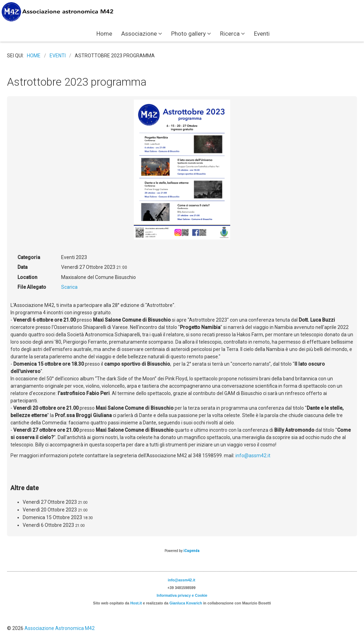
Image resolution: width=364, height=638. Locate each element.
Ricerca (230, 34)
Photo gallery (188, 34)
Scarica (69, 287)
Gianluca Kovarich (186, 603)
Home (104, 34)
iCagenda (191, 551)
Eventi (262, 34)
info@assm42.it (253, 456)
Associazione (139, 34)
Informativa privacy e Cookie (182, 595)
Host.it (136, 603)
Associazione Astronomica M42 (60, 628)
